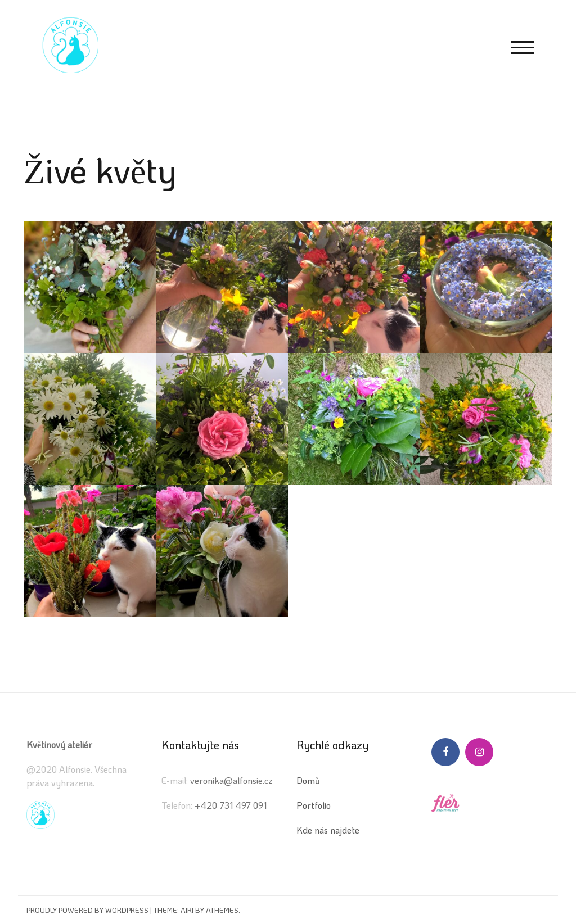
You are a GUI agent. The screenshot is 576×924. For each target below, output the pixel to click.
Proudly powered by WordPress (87, 910)
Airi (187, 910)
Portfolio (314, 805)
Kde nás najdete (328, 830)
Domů (308, 780)
